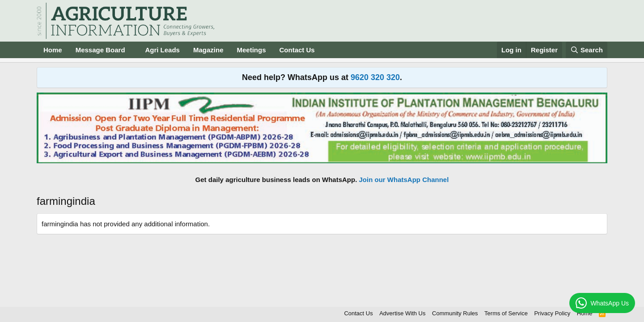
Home (53, 50)
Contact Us (297, 50)
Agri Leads (162, 50)
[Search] (587, 50)
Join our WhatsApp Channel (404, 180)
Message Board (100, 50)
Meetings (251, 50)
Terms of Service (506, 313)
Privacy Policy (552, 313)
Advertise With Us (402, 313)
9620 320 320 (375, 77)
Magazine (208, 50)
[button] (132, 50)
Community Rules (455, 313)
